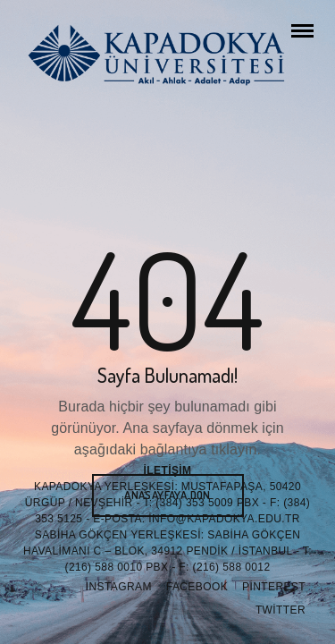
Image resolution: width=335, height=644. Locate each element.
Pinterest (274, 587)
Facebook (197, 587)
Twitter (281, 610)
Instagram (119, 587)
